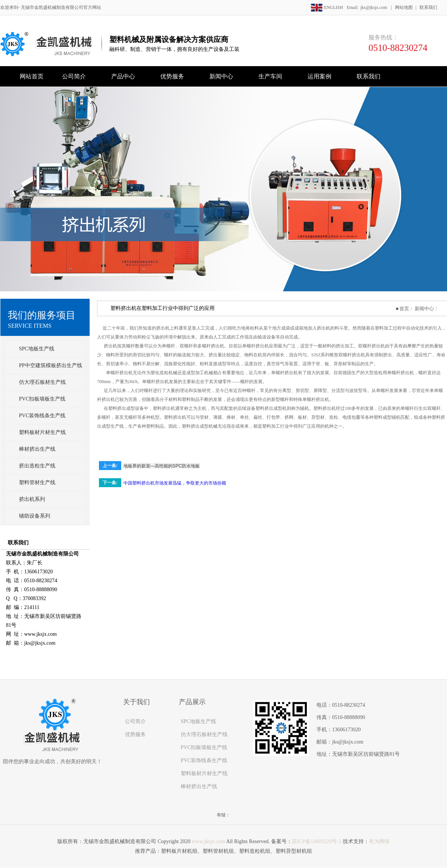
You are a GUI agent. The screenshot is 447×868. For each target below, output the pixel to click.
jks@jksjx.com (374, 7)
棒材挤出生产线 (37, 449)
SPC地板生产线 (37, 349)
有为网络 (379, 841)
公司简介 (135, 721)
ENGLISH (330, 7)
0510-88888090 (349, 717)
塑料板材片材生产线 (42, 432)
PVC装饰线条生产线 (42, 416)
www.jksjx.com (209, 841)
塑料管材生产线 (37, 482)
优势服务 (135, 734)
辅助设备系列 (35, 516)
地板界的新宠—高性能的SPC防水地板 (169, 465)
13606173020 (346, 730)
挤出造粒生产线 (37, 466)
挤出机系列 (32, 499)
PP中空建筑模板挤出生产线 (51, 365)
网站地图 (404, 7)
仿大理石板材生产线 (42, 382)
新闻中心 (425, 308)
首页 (406, 308)
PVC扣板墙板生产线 (42, 399)
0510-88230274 (398, 48)
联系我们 (428, 7)
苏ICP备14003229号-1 (316, 841)
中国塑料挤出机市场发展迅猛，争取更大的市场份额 (185, 482)
